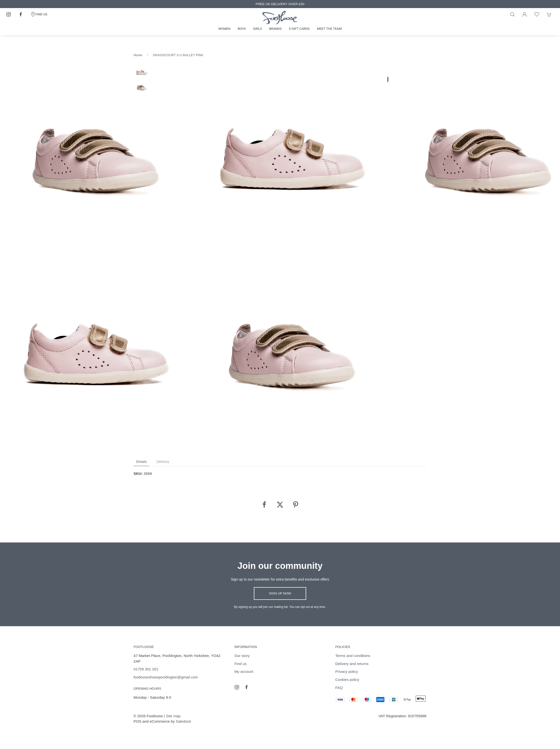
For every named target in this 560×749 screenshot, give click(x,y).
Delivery (163, 462)
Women (224, 29)
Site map (173, 716)
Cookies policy (347, 680)
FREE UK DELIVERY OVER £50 (280, 4)
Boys (242, 29)
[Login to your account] (525, 14)
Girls (258, 29)
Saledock (183, 721)
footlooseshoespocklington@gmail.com (166, 677)
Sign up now (280, 593)
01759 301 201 (146, 669)
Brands (275, 29)
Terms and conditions (353, 656)
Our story (242, 656)
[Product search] (512, 14)
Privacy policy (347, 671)
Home (138, 55)
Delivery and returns (352, 664)
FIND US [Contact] (39, 14)
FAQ (339, 688)
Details (141, 462)
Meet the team (329, 29)
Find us (240, 664)
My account (244, 671)
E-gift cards (299, 29)
